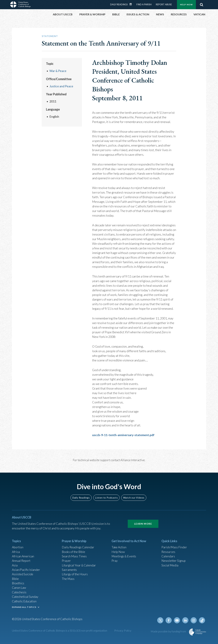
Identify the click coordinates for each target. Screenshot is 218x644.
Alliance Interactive (133, 460)
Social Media (170, 564)
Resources (168, 550)
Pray (115, 559)
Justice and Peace (61, 86)
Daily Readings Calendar (132, 4)
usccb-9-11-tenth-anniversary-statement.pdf (124, 435)
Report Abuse (164, 4)
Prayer (66, 559)
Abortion (18, 546)
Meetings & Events (124, 555)
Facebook (169, 620)
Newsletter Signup (174, 559)
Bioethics (18, 582)
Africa (16, 550)
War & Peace (58, 71)
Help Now (186, 5)
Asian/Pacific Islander (26, 569)
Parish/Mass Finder (174, 546)
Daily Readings (119, 4)
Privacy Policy (123, 630)
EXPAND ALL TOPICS (24, 607)
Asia (15, 564)
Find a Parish (144, 4)
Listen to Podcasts (106, 496)
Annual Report (21, 559)
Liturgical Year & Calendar (79, 564)
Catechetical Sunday (25, 596)
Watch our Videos (134, 496)
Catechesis (19, 592)
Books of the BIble (74, 550)
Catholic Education (24, 601)
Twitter (161, 620)
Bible (15, 578)
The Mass (68, 578)
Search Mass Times (74, 555)
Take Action (119, 546)
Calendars (168, 555)
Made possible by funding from (169, 631)
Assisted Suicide (23, 573)
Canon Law (19, 587)
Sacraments (69, 569)
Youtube (177, 620)
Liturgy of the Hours (75, 573)
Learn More (143, 522)
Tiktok (202, 620)
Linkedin (186, 620)
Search (201, 5)
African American (23, 555)
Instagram (194, 620)
